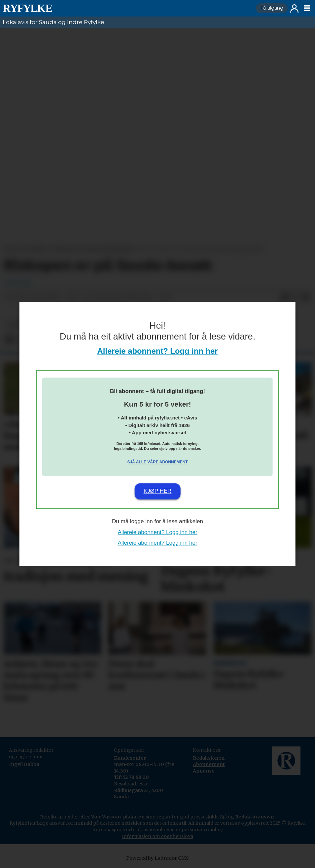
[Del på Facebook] (285, 297)
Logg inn (294, 8)
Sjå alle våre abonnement (157, 462)
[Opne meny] (307, 8)
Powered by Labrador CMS (157, 858)
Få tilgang (272, 8)
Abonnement (209, 764)
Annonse (204, 771)
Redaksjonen (209, 758)
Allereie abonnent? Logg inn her (158, 351)
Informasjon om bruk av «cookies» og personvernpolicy (157, 830)
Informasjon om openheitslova (157, 836)
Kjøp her (158, 491)
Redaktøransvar (255, 817)
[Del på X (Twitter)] (295, 297)
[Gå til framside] (27, 8)
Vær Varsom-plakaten (118, 817)
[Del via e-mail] (306, 297)
